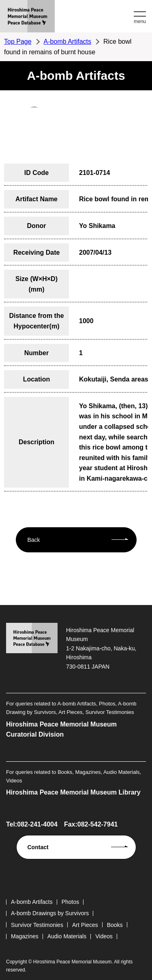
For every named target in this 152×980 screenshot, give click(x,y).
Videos (104, 936)
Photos (71, 902)
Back (34, 540)
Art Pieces (85, 925)
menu (140, 21)
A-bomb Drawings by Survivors (50, 913)
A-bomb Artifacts (67, 42)
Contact (38, 847)
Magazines (25, 936)
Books (115, 925)
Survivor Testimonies (37, 925)
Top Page (18, 42)
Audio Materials (67, 936)
